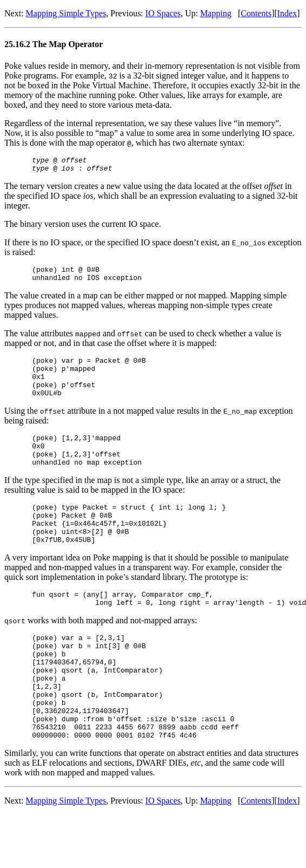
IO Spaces (163, 13)
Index (287, 13)
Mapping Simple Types (66, 13)
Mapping (216, 13)
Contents (256, 13)
